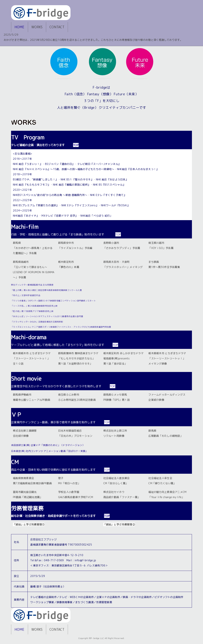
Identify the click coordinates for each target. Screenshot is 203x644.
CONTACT (57, 27)
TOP (76, 145)
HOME (19, 27)
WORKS (37, 27)
